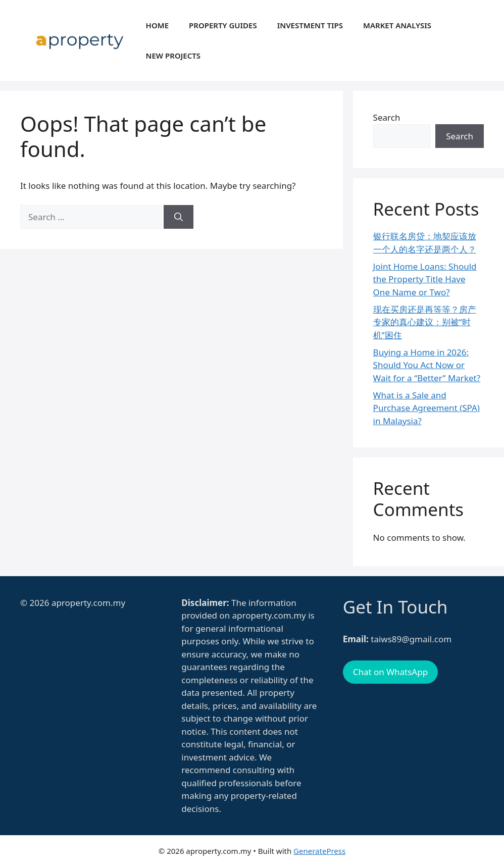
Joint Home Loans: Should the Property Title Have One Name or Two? (425, 279)
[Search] (179, 217)
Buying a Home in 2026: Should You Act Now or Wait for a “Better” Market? (427, 365)
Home (157, 25)
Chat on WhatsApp (390, 672)
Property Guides (223, 25)
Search (387, 117)
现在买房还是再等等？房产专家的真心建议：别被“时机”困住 (425, 322)
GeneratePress (319, 851)
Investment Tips (310, 25)
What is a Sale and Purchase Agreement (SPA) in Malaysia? (426, 408)
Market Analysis (397, 25)
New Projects (173, 56)
